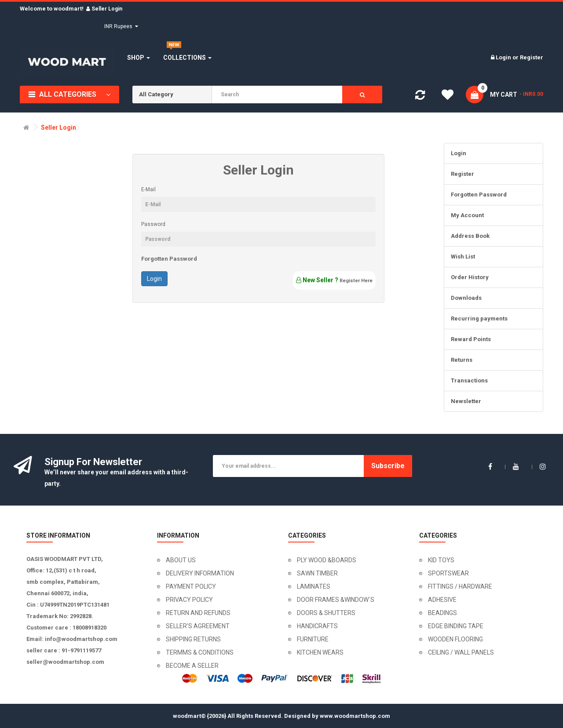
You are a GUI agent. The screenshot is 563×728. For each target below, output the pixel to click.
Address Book (470, 236)
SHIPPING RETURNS (193, 639)
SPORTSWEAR (448, 573)
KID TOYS (441, 560)
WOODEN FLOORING (455, 639)
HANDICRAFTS (317, 626)
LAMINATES (314, 586)
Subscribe (388, 466)
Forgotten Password (169, 259)
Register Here (356, 281)
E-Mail (148, 189)
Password (153, 224)
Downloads (466, 298)
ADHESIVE (442, 600)
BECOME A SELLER (192, 666)
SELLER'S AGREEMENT (198, 626)
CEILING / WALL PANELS (461, 652)
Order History (470, 277)
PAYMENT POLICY (191, 586)
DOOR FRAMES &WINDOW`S (336, 600)
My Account (467, 215)
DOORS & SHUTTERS (326, 613)
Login (504, 57)
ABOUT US (181, 560)
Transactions (469, 380)
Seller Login (58, 128)
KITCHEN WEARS (320, 652)
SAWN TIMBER (317, 573)
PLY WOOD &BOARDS (327, 560)
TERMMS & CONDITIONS (200, 652)
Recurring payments (479, 318)
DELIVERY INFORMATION (200, 573)
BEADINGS (442, 613)
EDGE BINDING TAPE (456, 626)
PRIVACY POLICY (189, 600)
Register (532, 57)
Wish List (463, 257)
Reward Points (471, 339)
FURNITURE (313, 639)
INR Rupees (121, 26)
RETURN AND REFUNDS (198, 613)
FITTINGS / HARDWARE (460, 586)
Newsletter (466, 401)
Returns (462, 360)
